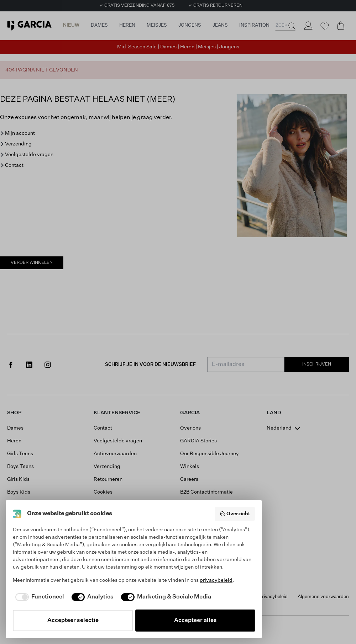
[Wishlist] (324, 26)
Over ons (190, 428)
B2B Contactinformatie (206, 492)
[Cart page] (341, 26)
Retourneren (108, 479)
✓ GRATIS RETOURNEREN (216, 6)
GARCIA (190, 413)
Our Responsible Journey (210, 454)
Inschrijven (317, 364)
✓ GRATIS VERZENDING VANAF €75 (137, 6)
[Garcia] (29, 26)
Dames (168, 47)
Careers (189, 479)
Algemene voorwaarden (323, 597)
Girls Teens (20, 454)
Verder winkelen (32, 263)
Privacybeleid (273, 597)
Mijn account (20, 133)
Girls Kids (18, 479)
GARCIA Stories (198, 441)
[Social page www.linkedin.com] (29, 364)
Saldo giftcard (197, 518)
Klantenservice (117, 413)
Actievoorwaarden (115, 454)
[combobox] (284, 428)
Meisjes (207, 47)
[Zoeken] (291, 26)
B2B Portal (192, 505)
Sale (12, 505)
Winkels (190, 467)
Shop (14, 413)
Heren (187, 47)
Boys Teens (20, 467)
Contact (14, 165)
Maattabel (106, 518)
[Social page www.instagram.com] (48, 364)
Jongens (229, 47)
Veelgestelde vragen (29, 155)
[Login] (308, 26)
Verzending (18, 144)
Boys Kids (19, 492)
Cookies (103, 492)
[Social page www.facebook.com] (11, 364)
